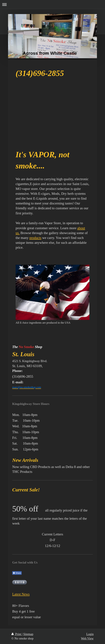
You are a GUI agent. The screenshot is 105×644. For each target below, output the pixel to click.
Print (17, 634)
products (35, 238)
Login (90, 634)
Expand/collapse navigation (53, 4)
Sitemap (28, 634)
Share (17, 573)
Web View (87, 638)
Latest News (21, 594)
